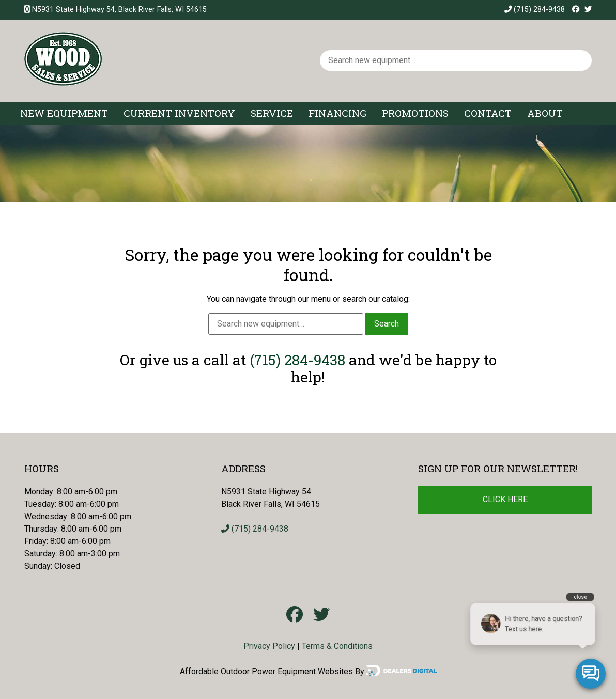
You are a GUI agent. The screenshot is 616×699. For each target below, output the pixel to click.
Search (387, 324)
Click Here (505, 499)
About (545, 113)
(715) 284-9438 (535, 10)
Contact (488, 113)
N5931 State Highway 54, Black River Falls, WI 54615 (119, 10)
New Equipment (64, 113)
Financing (337, 113)
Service (272, 113)
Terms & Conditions (337, 646)
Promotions (415, 113)
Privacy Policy (269, 646)
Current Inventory (179, 113)
